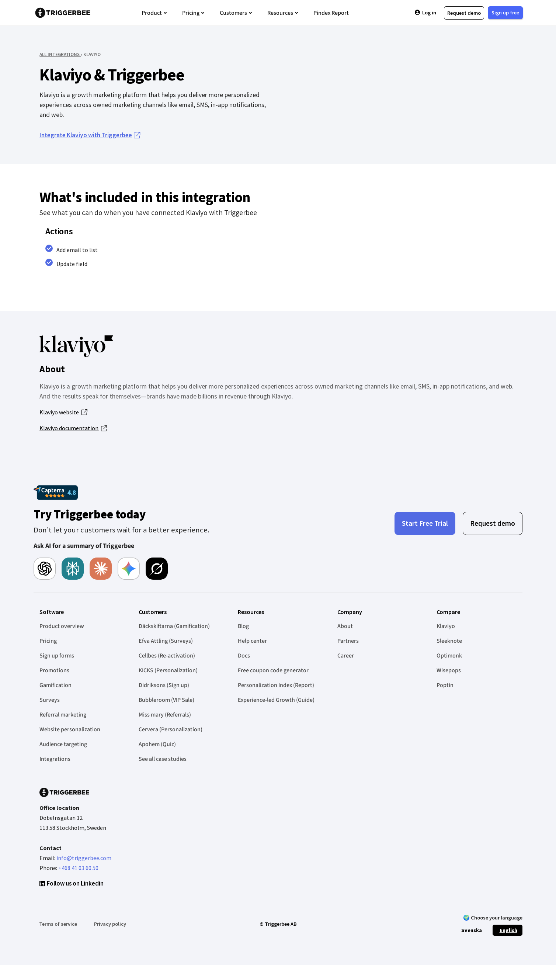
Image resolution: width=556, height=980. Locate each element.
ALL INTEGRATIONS (60, 54)
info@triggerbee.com (84, 858)
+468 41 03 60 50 (78, 868)
